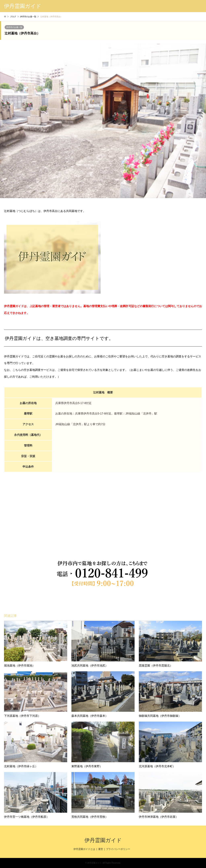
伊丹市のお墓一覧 (14, 27)
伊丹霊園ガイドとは (84, 849)
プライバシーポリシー (118, 849)
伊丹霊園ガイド (103, 840)
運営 (101, 849)
